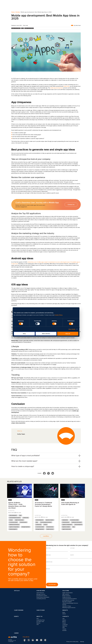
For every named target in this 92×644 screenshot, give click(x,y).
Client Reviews (19, 610)
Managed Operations (26, 527)
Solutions (66, 591)
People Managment (13, 529)
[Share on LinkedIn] (53, 473)
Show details (72, 329)
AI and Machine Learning (68, 600)
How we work (41, 591)
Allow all (68, 334)
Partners (38, 623)
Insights (65, 610)
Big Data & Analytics (50, 520)
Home (13, 12)
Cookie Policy (59, 315)
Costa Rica (65, 625)
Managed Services (41, 594)
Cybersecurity (26, 518)
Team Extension (40, 593)
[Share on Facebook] (44, 473)
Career (16, 633)
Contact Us (71, 205)
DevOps (11, 520)
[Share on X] (48, 473)
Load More (46, 536)
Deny (24, 334)
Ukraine (64, 620)
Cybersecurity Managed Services (70, 603)
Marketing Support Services (69, 608)
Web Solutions (66, 594)
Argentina (65, 626)
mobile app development (57, 88)
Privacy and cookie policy (72, 642)
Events (16, 616)
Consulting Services (41, 599)
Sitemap (82, 642)
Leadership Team (41, 620)
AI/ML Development (13, 515)
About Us (39, 616)
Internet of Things (67, 606)
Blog (22, 28)
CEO (38, 619)
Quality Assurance (50, 529)
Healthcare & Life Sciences (14, 525)
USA (63, 619)
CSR (38, 625)
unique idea (66, 86)
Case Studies (41, 610)
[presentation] (57, 578)
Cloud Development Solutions (15, 518)
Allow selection (46, 334)
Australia (64, 630)
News (64, 612)
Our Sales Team (40, 622)
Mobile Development (16, 28)
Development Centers (42, 596)
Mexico (64, 622)
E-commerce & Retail (13, 522)
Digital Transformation (19, 520)
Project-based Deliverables (43, 597)
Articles (18, 12)
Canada (64, 629)
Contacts (66, 616)
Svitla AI (17, 591)
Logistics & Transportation (14, 527)
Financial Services (23, 522)
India (64, 627)
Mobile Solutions (66, 596)
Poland (64, 623)
